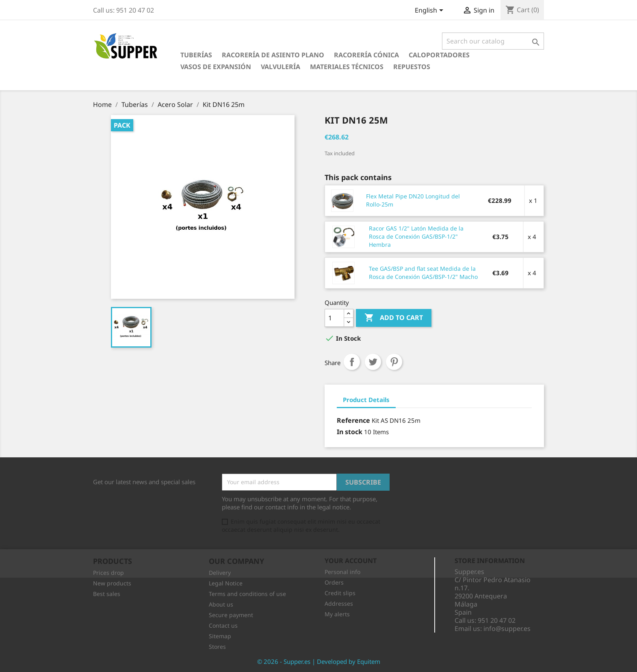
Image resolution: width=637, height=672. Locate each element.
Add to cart (394, 318)
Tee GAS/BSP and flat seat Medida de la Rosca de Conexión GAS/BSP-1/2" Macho (423, 273)
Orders (334, 582)
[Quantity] (334, 318)
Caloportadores (439, 55)
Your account (351, 561)
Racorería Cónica (366, 55)
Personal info (342, 572)
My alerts (337, 614)
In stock (350, 432)
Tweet (373, 362)
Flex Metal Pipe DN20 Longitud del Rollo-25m (413, 200)
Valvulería (281, 67)
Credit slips (340, 593)
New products (112, 583)
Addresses (339, 603)
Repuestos (412, 67)
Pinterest (394, 362)
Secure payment (231, 615)
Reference (353, 420)
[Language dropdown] (430, 11)
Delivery (220, 573)
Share (352, 362)
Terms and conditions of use (247, 594)
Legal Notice (226, 583)
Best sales (107, 594)
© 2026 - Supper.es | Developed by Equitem (319, 661)
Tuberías (196, 55)
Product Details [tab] (366, 400)
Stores (217, 647)
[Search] (493, 41)
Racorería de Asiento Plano (273, 55)
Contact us (223, 625)
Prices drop (108, 573)
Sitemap (220, 636)
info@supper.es (507, 629)
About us (221, 604)
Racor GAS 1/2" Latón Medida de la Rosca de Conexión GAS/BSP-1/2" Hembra (416, 236)
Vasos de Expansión (216, 67)
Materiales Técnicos (347, 67)
